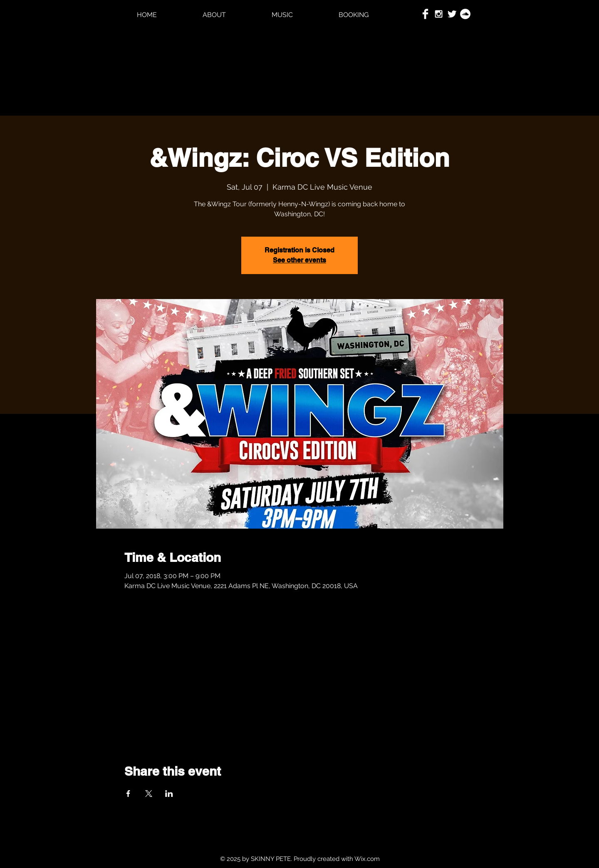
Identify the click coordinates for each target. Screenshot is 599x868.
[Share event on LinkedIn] (169, 794)
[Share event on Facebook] (128, 794)
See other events (299, 260)
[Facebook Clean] (425, 14)
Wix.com (367, 859)
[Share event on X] (149, 794)
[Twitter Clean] (452, 14)
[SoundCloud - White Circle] (465, 14)
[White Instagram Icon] (439, 14)
